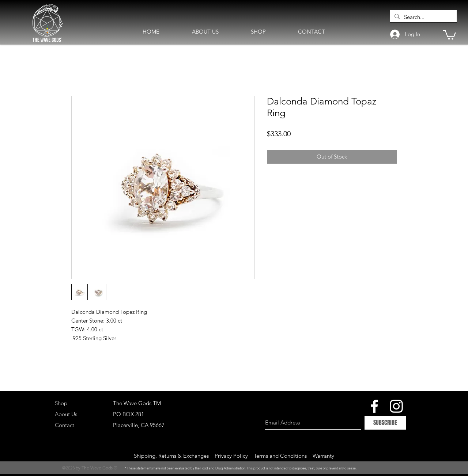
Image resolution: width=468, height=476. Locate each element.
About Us (66, 414)
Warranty (323, 456)
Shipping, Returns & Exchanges (171, 456)
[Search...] (423, 17)
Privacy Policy (231, 456)
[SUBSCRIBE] (385, 423)
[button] (450, 34)
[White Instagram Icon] (396, 406)
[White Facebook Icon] (374, 406)
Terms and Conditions (280, 456)
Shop (61, 403)
